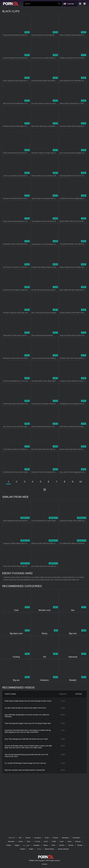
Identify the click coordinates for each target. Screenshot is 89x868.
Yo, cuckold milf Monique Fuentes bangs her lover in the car (25, 763)
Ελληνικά (78, 842)
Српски (21, 842)
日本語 (54, 842)
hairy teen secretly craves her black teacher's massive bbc (25, 770)
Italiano (46, 845)
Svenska (71, 845)
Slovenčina (11, 842)
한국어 (46, 842)
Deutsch (28, 838)
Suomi (62, 842)
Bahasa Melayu (50, 849)
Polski (53, 845)
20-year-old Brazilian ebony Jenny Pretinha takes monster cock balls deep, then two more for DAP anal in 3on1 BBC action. (28, 747)
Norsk (29, 842)
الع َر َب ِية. (26, 845)
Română (62, 845)
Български (38, 838)
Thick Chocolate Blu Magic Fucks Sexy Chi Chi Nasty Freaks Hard (28, 723)
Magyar (17, 845)
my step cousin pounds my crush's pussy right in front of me (25, 708)
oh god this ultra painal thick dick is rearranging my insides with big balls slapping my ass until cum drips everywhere (28, 731)
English (31, 849)
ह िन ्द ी (12, 838)
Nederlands (65, 838)
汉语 (20, 838)
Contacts (44, 864)
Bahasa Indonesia (63, 849)
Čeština (9, 845)
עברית (39, 849)
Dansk (69, 842)
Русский (80, 845)
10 (81, 482)
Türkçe (47, 838)
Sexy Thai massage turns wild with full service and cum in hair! (26, 739)
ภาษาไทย (37, 842)
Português (36, 845)
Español (23, 849)
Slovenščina (76, 838)
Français (55, 838)
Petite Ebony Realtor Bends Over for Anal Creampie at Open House (28, 701)
